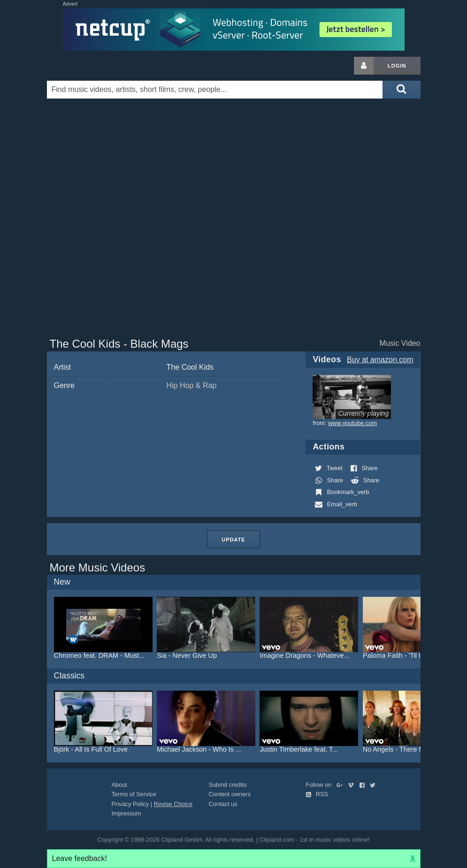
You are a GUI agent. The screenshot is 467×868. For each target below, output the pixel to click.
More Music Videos (98, 567)
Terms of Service (134, 794)
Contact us (223, 804)
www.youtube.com (352, 423)
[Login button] (364, 66)
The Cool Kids (190, 367)
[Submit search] (401, 90)
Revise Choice (173, 804)
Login (397, 66)
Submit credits (227, 785)
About (119, 785)
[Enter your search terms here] (215, 90)
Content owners (230, 794)
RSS (317, 794)
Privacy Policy (130, 804)
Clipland (96, 66)
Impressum (126, 813)
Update (233, 540)
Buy (380, 360)
